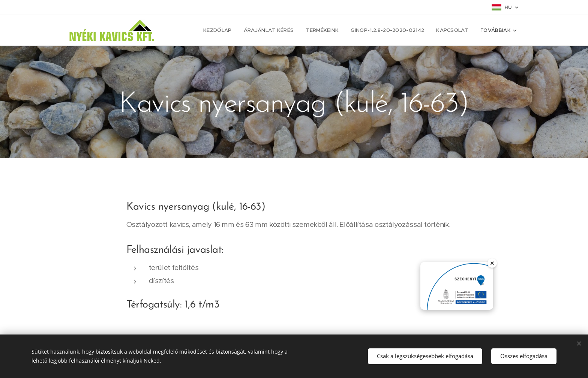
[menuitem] (234, 30)
